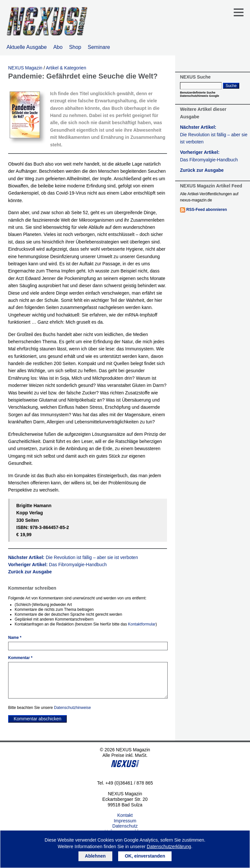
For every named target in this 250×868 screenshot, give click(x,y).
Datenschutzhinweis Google (200, 96)
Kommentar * (20, 658)
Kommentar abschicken (37, 719)
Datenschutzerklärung (169, 846)
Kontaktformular (142, 624)
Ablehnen (95, 856)
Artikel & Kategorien (66, 68)
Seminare (99, 47)
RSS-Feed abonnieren (207, 210)
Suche (231, 86)
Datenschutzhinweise (72, 708)
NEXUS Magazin (25, 68)
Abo (58, 47)
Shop (75, 47)
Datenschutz (125, 826)
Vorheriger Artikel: (57, 565)
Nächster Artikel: (73, 557)
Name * (15, 638)
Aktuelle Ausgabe (27, 47)
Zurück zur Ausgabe (30, 572)
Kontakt (125, 815)
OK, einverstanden (145, 856)
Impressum (125, 821)
